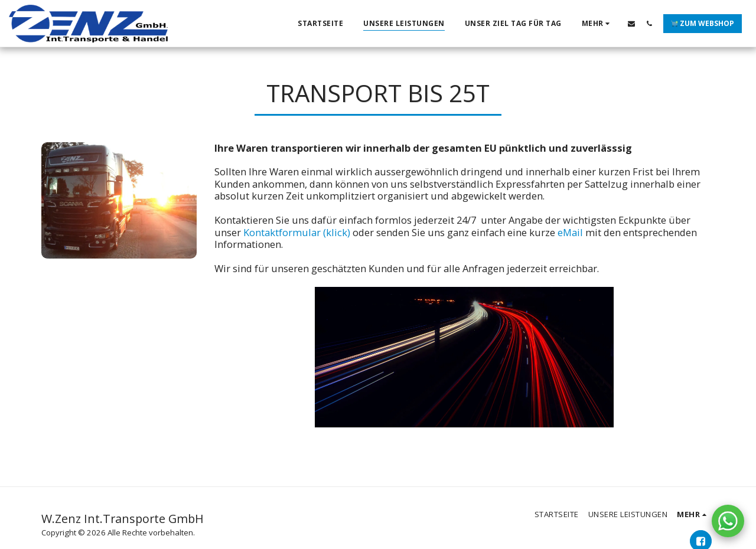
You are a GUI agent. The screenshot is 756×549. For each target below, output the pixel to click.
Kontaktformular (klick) (297, 232)
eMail (570, 232)
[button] (631, 23)
